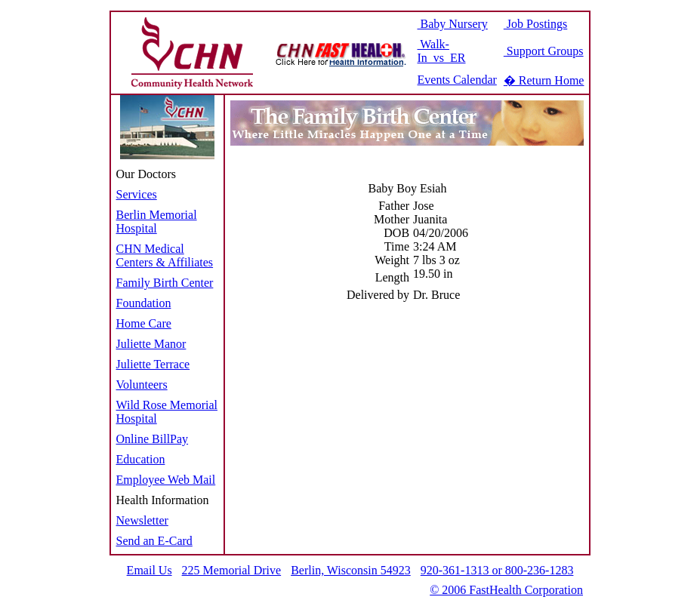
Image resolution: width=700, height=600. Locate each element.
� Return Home (544, 80)
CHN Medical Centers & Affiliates (165, 255)
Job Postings (535, 24)
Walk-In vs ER (442, 51)
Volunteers (142, 385)
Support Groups (544, 51)
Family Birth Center (165, 283)
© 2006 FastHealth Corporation (506, 590)
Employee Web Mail (166, 480)
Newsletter (142, 520)
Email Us (150, 570)
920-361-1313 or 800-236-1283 (497, 570)
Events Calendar (457, 80)
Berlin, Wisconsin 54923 (351, 570)
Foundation (144, 303)
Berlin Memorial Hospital (157, 222)
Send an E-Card (154, 541)
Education (141, 459)
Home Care (144, 323)
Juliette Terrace (153, 364)
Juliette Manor (151, 344)
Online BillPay (153, 439)
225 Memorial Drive (232, 570)
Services (137, 194)
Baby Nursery (453, 24)
